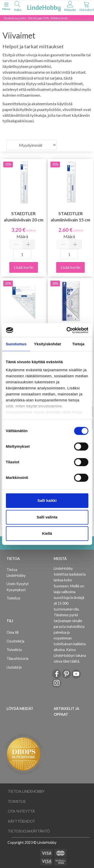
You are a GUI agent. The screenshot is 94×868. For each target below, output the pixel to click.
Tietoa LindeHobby (16, 573)
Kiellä (47, 533)
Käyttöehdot (21, 821)
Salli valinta (47, 517)
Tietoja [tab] (78, 344)
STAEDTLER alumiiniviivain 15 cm (70, 217)
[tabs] (18, 7)
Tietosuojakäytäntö (29, 831)
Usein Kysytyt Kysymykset (18, 587)
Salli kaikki (47, 500)
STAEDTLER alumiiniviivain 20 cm (24, 217)
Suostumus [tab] (16, 344)
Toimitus (13, 598)
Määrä (22, 236)
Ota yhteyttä (21, 811)
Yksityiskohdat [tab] (48, 344)
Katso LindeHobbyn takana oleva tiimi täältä (70, 655)
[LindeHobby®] (44, 7)
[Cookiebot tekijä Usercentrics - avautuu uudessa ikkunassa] (67, 330)
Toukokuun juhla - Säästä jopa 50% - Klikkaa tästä (36, 18)
